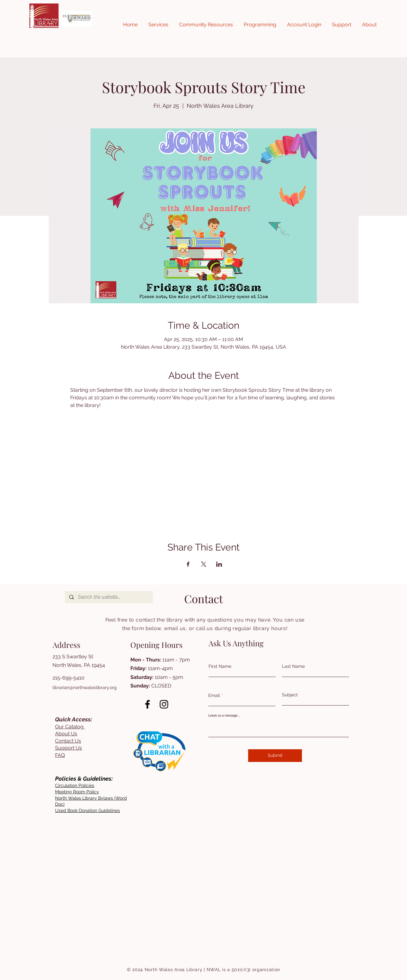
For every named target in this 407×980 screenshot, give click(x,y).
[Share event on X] (204, 564)
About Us (66, 734)
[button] (158, 25)
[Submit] (275, 756)
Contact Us (68, 741)
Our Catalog (70, 727)
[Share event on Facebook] (188, 564)
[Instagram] (164, 704)
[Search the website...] (109, 597)
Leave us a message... (224, 716)
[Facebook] (147, 704)
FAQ (60, 755)
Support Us (69, 748)
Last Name (293, 666)
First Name (220, 666)
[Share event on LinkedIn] (219, 564)
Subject (290, 695)
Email (214, 695)
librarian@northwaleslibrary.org (85, 687)
